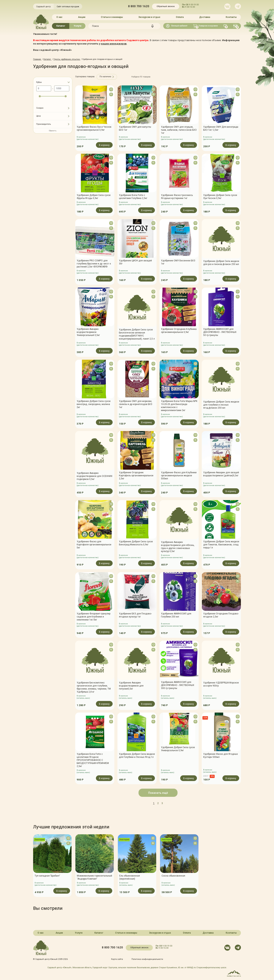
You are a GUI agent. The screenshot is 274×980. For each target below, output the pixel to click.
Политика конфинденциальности (147, 959)
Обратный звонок (166, 6)
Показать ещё (158, 793)
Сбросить (53, 131)
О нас (59, 17)
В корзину (104, 145)
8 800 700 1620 (139, 6)
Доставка (205, 17)
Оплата (180, 17)
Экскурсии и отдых (149, 17)
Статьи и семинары (112, 17)
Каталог (61, 26)
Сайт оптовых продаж (68, 7)
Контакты (231, 17)
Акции (82, 17)
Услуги (77, 26)
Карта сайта (117, 959)
